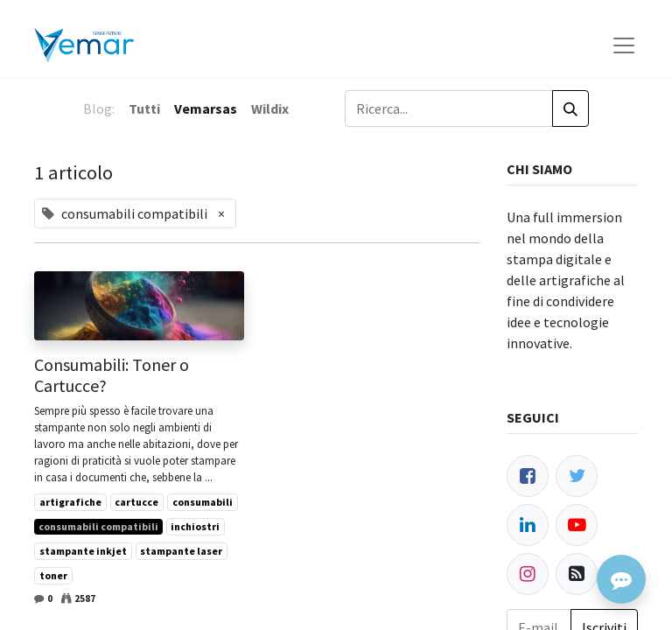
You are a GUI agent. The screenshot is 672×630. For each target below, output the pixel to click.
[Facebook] (528, 476)
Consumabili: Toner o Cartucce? (112, 375)
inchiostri (195, 526)
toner (53, 575)
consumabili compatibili (98, 526)
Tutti (144, 108)
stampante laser (181, 551)
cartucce (136, 502)
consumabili (203, 502)
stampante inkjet (83, 551)
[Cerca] (570, 108)
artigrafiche (70, 502)
